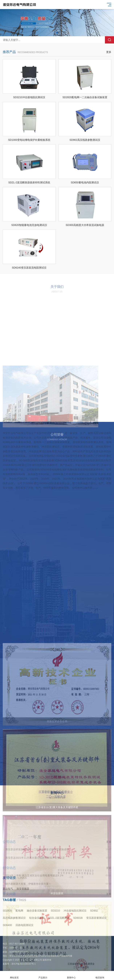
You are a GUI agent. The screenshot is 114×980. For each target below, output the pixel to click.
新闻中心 (71, 976)
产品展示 (43, 976)
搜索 (109, 40)
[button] (57, 33)
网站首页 (14, 976)
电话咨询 (100, 976)
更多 (109, 66)
